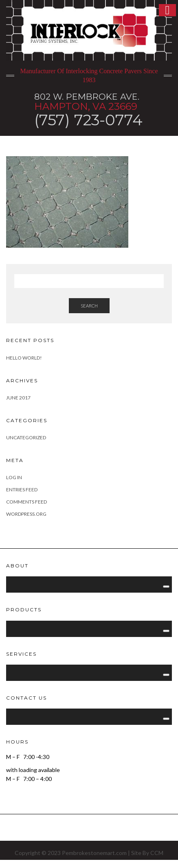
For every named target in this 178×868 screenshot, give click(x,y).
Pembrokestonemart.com (94, 853)
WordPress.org (26, 514)
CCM (157, 853)
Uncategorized (26, 437)
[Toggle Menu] (166, 587)
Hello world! (24, 358)
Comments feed (26, 502)
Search (89, 306)
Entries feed (22, 490)
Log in (14, 477)
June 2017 (18, 398)
